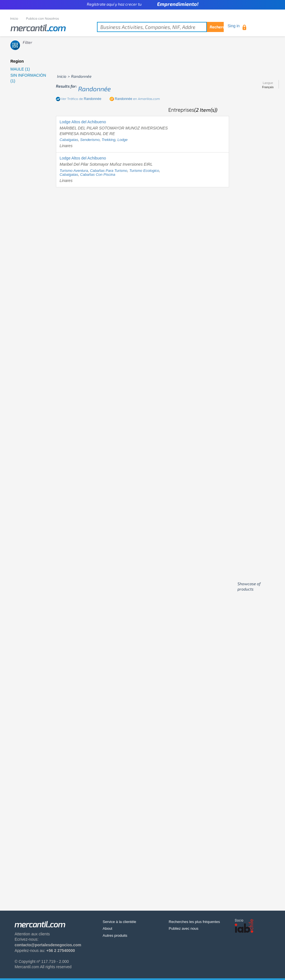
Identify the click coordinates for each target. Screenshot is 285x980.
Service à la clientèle (119, 922)
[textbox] (160, 27)
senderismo (90, 140)
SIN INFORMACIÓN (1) (28, 78)
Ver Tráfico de (81, 99)
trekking (109, 140)
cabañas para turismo (109, 171)
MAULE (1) (20, 69)
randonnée (94, 89)
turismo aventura (74, 171)
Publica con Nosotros (43, 18)
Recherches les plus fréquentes (194, 922)
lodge (123, 140)
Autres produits (115, 935)
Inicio (14, 18)
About (107, 928)
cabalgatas (69, 140)
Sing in (234, 26)
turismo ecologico (144, 171)
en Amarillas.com (137, 99)
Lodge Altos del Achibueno (83, 122)
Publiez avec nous (184, 928)
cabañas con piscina (98, 175)
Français (268, 87)
